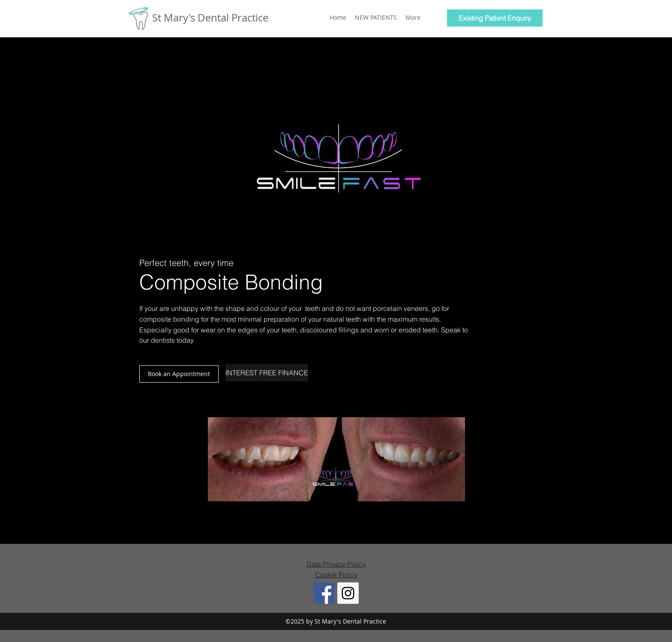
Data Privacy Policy (336, 564)
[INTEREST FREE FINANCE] (267, 373)
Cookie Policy (336, 575)
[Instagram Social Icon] (348, 593)
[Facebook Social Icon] (324, 593)
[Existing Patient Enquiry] (495, 18)
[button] (179, 374)
